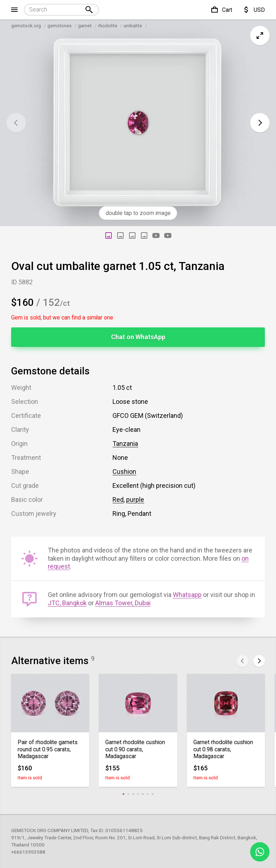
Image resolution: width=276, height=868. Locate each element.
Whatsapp (187, 595)
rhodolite (108, 25)
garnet (85, 25)
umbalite (133, 25)
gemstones (59, 25)
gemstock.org (26, 25)
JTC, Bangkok (67, 603)
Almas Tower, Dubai (123, 603)
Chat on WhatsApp (138, 337)
